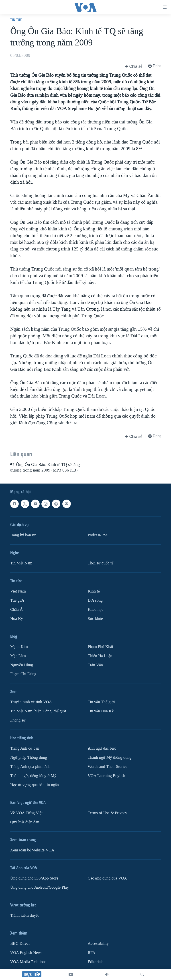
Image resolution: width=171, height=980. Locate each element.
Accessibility (98, 944)
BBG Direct (20, 944)
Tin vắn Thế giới (101, 702)
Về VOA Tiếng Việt (26, 813)
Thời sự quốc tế (101, 563)
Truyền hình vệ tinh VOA (31, 702)
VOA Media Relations (28, 962)
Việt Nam (18, 591)
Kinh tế (94, 591)
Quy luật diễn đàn (25, 822)
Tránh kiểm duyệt (24, 915)
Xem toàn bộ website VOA (32, 850)
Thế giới (17, 600)
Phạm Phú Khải (100, 647)
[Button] (134, 66)
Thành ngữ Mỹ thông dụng (110, 758)
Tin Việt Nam (21, 563)
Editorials (96, 962)
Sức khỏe (95, 619)
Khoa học (96, 610)
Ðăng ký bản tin (23, 535)
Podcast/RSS (98, 535)
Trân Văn (95, 665)
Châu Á (16, 610)
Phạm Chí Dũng (23, 674)
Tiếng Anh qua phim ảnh (30, 767)
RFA (92, 953)
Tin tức (16, 20)
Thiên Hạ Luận (100, 656)
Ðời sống (95, 600)
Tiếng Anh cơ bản (25, 748)
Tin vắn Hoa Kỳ (101, 711)
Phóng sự (18, 720)
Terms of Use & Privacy (107, 813)
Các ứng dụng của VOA (107, 878)
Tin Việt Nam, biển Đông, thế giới (38, 711)
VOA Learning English (106, 776)
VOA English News (26, 953)
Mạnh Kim (19, 647)
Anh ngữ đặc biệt (102, 748)
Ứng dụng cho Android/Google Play (40, 887)
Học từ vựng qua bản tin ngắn (35, 785)
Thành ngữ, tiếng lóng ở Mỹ (33, 776)
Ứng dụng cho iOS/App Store (34, 878)
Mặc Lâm (18, 656)
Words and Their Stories (107, 767)
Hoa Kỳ (17, 619)
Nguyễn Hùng (22, 665)
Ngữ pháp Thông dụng (29, 758)
